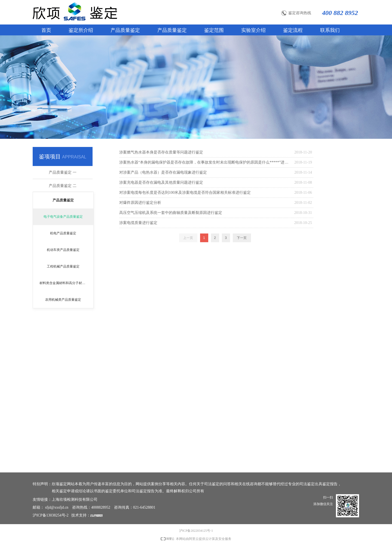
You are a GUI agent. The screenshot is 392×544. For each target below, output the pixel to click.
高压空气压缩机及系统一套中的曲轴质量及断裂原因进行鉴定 (171, 213)
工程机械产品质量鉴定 (63, 266)
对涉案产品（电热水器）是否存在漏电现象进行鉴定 (163, 172)
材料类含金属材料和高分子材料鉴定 (66, 283)
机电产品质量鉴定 (63, 233)
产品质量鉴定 (63, 200)
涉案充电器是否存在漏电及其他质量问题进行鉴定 (161, 182)
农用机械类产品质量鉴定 (63, 300)
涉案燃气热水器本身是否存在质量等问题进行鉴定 (161, 152)
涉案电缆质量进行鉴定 (138, 223)
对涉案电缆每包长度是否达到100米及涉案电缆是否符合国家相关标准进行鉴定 (185, 193)
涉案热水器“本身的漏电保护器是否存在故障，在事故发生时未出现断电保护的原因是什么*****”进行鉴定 (205, 162)
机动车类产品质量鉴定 (63, 250)
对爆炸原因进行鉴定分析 (140, 203)
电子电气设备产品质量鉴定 (63, 217)
